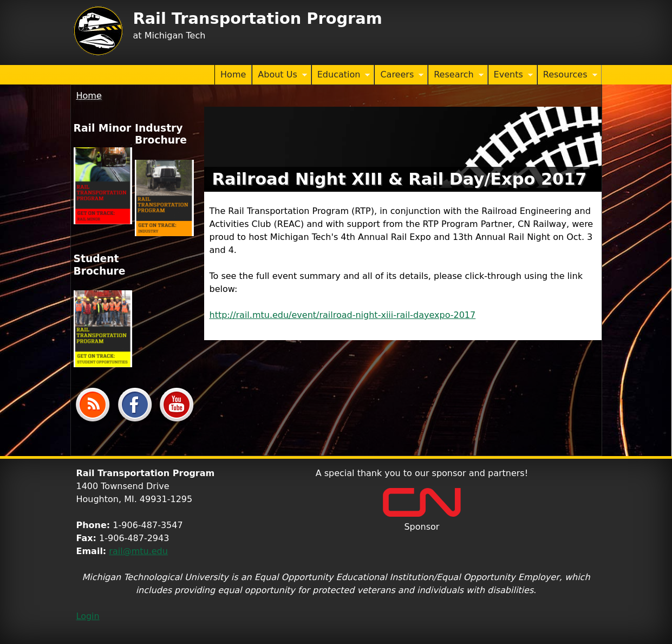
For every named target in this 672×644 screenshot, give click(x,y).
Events (511, 75)
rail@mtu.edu (138, 551)
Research (456, 75)
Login (88, 616)
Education (341, 75)
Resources (567, 75)
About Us (279, 75)
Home (233, 74)
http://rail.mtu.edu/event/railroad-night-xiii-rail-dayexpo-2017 (343, 315)
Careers (399, 75)
